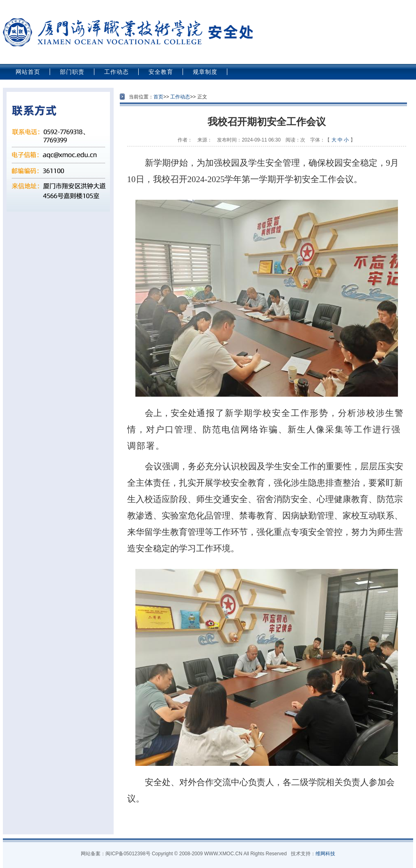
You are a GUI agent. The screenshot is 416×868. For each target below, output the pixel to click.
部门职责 (72, 72)
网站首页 (28, 72)
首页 (158, 97)
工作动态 (117, 72)
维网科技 (325, 854)
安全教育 (161, 72)
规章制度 (205, 72)
